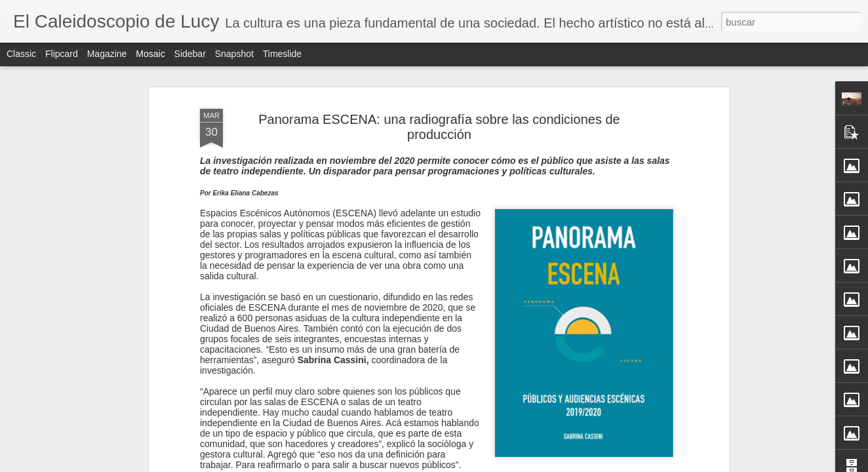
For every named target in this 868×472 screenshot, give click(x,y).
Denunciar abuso (529, 465)
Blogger (485, 465)
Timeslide (282, 54)
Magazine (107, 54)
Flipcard (62, 54)
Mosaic (150, 54)
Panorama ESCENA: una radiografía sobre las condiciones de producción (439, 110)
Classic (21, 54)
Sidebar (190, 54)
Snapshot (234, 54)
